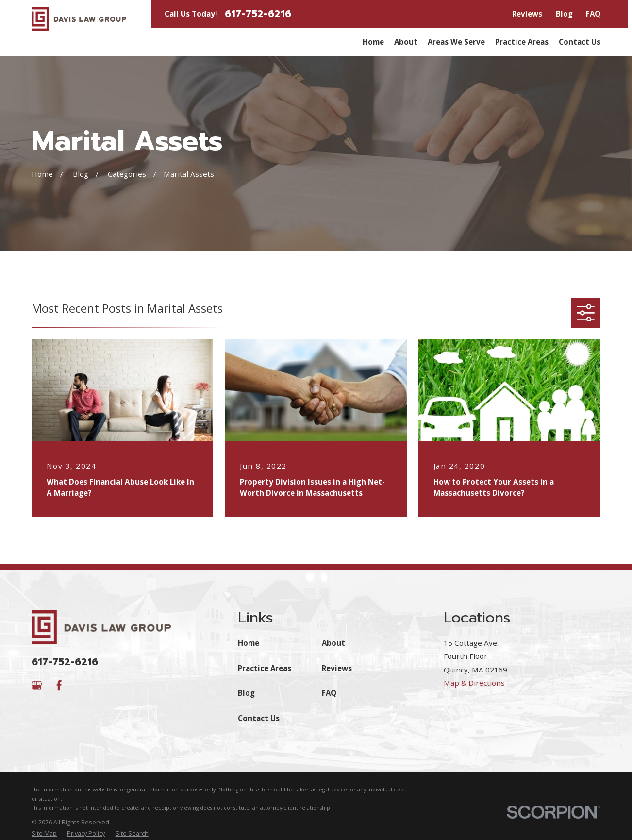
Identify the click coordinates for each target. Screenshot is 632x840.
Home (249, 643)
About (333, 643)
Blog (564, 14)
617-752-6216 (258, 14)
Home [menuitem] (373, 42)
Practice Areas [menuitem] (522, 42)
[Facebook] (59, 685)
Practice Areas (265, 668)
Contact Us (259, 718)
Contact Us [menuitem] (580, 42)
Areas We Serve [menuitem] (456, 42)
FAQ (593, 14)
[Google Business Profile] (37, 685)
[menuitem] (44, 833)
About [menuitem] (406, 42)
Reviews (527, 14)
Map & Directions (474, 683)
